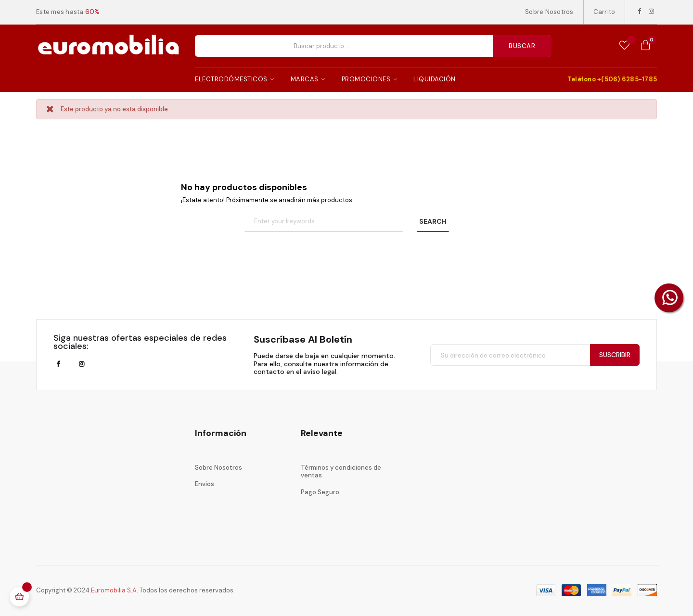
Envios (205, 484)
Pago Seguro (320, 492)
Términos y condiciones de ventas (341, 471)
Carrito (604, 12)
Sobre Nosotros (549, 12)
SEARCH (433, 221)
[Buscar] (324, 222)
